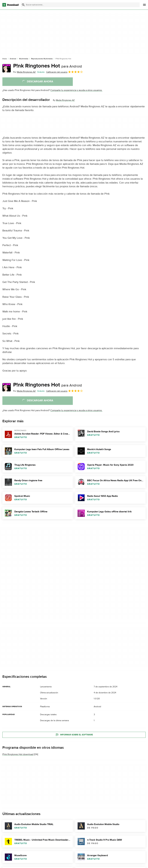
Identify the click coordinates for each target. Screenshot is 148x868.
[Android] (13, 59)
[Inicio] (5, 59)
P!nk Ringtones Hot (48, 66)
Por (24, 72)
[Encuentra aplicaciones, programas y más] (80, 5)
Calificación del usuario (65, 72)
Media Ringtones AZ (65, 100)
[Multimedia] (24, 59)
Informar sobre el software (74, 735)
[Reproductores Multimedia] (42, 59)
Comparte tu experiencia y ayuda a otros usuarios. (76, 90)
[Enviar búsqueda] (23, 5)
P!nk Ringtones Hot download (18, 754)
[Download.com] (10, 5)
